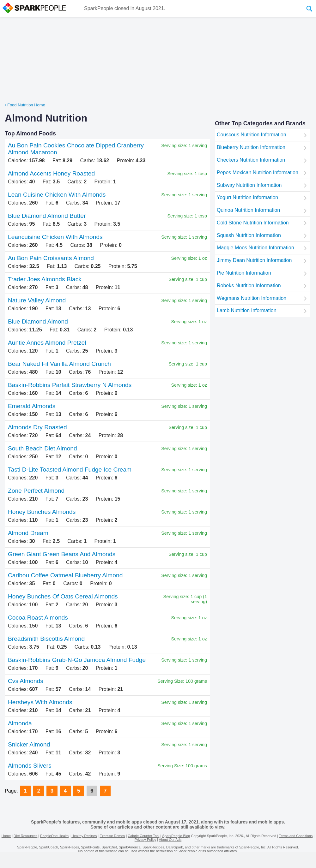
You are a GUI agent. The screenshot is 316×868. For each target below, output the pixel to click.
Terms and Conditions (296, 836)
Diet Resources (25, 836)
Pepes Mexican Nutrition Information (258, 172)
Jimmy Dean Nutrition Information (254, 260)
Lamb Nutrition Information (247, 310)
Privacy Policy (145, 840)
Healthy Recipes (84, 836)
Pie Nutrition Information (244, 273)
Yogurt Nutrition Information (247, 197)
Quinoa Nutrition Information (248, 210)
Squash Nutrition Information (249, 235)
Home (6, 836)
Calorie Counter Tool (143, 836)
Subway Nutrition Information (249, 185)
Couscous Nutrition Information (252, 135)
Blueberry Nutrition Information (251, 147)
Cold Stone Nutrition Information (253, 223)
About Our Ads (170, 840)
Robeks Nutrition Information (249, 285)
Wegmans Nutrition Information (252, 298)
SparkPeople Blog (176, 836)
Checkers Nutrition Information (251, 160)
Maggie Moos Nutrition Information (255, 248)
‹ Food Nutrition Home (25, 105)
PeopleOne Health (54, 836)
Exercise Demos (112, 836)
